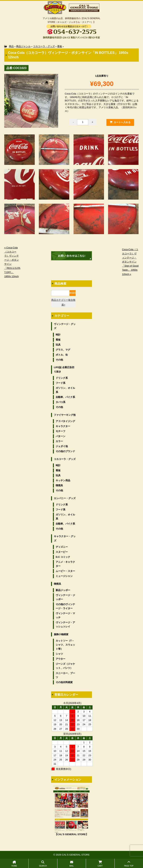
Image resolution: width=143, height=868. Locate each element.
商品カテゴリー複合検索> (63, 302)
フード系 (61, 383)
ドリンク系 (62, 378)
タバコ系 (61, 402)
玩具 (58, 345)
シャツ (59, 654)
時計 (58, 335)
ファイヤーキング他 (65, 415)
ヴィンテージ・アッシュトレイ (65, 624)
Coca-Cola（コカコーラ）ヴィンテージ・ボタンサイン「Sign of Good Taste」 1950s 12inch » (130, 262)
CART (100, 864)
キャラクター (63, 426)
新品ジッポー (63, 590)
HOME (14, 864)
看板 (60, 46)
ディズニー (62, 547)
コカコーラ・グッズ (44, 46)
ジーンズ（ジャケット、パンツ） (65, 666)
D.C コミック (63, 557)
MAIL (72, 864)
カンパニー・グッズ (65, 498)
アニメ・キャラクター (65, 564)
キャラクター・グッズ (65, 538)
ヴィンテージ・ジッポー (65, 597)
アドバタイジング (65, 421)
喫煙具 (59, 485)
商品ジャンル (23, 46)
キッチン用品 (63, 480)
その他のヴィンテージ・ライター (65, 606)
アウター (61, 659)
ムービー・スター (65, 571)
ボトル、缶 (62, 355)
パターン (61, 436)
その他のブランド (65, 451)
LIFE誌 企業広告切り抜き (64, 369)
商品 (11, 46)
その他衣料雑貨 (64, 682)
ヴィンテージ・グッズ (65, 326)
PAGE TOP (129, 864)
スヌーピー (62, 552)
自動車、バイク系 (65, 397)
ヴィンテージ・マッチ (65, 615)
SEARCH (43, 864)
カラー (59, 441)
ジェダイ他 (62, 446)
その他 (59, 360)
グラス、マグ (63, 350)
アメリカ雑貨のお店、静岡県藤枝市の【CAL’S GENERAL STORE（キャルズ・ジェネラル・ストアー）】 (71, 20)
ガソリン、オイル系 (65, 390)
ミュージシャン (64, 576)
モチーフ (61, 431)
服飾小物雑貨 (61, 634)
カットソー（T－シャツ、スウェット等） (65, 645)
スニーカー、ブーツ (65, 675)
